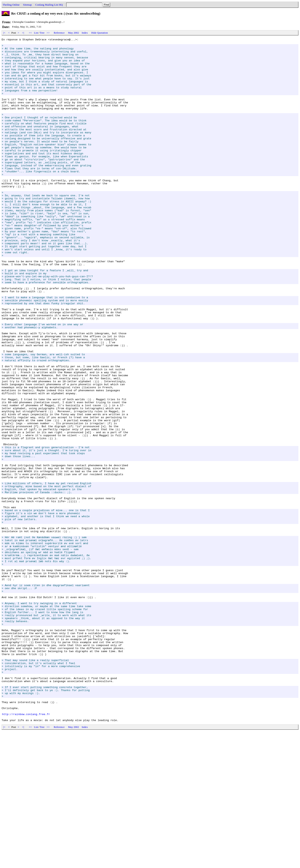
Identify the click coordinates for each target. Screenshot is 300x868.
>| (23, 33)
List (36, 33)
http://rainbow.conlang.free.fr (26, 850)
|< (4, 33)
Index (85, 33)
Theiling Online (11, 5)
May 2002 (73, 33)
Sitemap (27, 5)
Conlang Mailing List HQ (49, 5)
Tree (42, 33)
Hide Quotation (100, 33)
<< (30, 33)
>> (48, 33)
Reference (59, 33)
